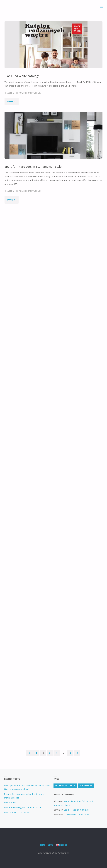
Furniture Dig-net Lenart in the (23, 807)
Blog (51, 845)
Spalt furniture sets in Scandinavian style (33, 166)
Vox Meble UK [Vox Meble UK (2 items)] (86, 786)
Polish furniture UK (30, 93)
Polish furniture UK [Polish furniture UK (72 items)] (65, 786)
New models (10, 803)
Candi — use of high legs (76, 810)
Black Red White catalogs (22, 76)
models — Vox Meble (17, 812)
